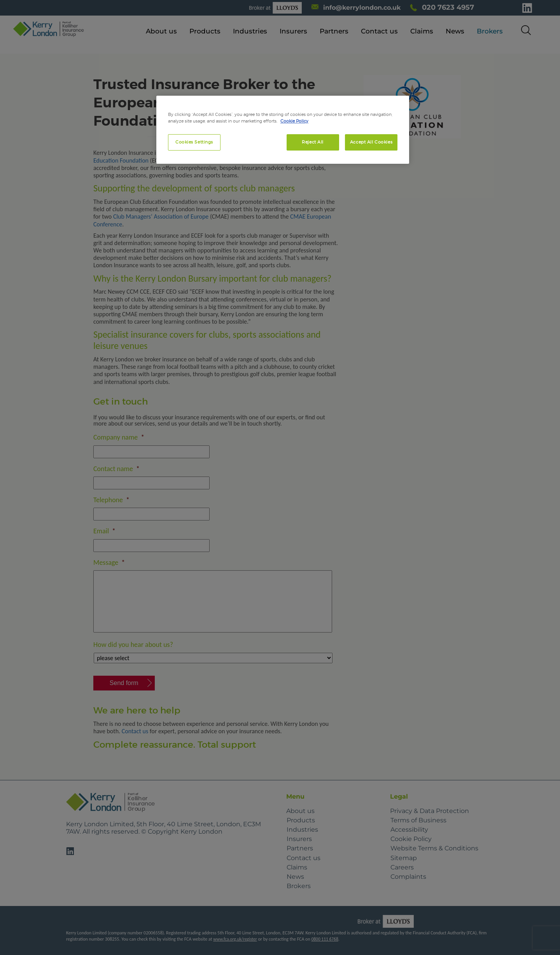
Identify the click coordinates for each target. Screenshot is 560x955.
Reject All (313, 142)
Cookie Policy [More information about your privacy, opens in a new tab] (294, 121)
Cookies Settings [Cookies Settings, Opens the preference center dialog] (194, 142)
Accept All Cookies (371, 142)
